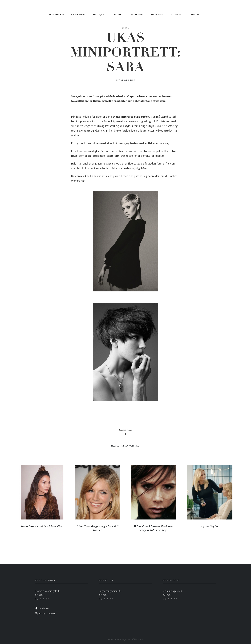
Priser (118, 14)
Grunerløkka (57, 14)
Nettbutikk (137, 14)
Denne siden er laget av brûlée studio (125, 639)
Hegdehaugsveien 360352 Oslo (110, 593)
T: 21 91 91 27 (42, 599)
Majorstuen (78, 14)
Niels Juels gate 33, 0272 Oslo (173, 593)
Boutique (98, 14)
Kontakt (176, 14)
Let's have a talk (126, 80)
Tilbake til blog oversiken (126, 446)
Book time (157, 14)
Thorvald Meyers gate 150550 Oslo (47, 593)
